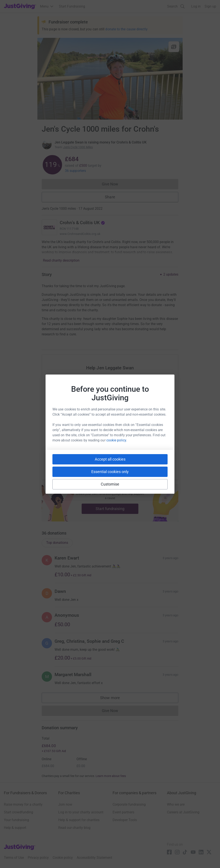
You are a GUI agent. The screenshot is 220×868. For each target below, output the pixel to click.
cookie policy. (117, 440)
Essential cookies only (110, 472)
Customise (110, 484)
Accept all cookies (110, 459)
